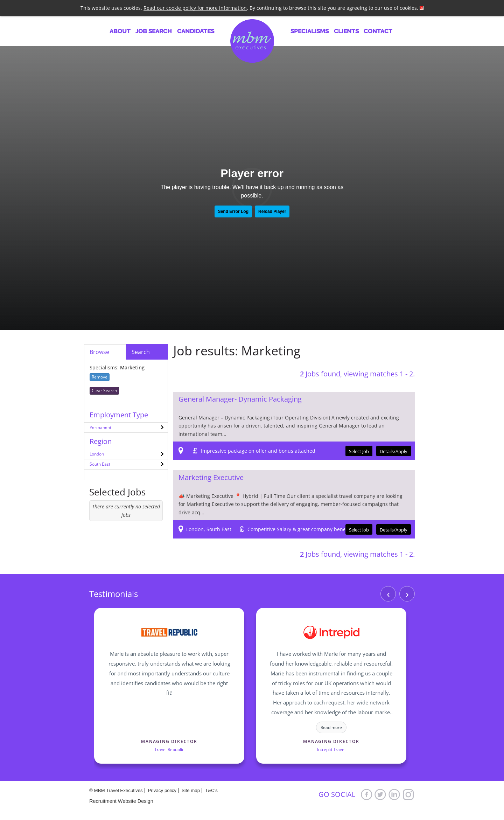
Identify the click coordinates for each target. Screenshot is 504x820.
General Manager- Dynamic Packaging (240, 399)
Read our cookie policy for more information (195, 8)
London (97, 454)
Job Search (154, 31)
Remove (100, 377)
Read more (331, 727)
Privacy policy (162, 790)
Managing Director (169, 741)
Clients (346, 31)
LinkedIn (394, 794)
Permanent (100, 427)
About (120, 31)
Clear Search (104, 391)
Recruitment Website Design (121, 801)
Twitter (380, 794)
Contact (378, 31)
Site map (191, 790)
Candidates (196, 31)
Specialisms (310, 31)
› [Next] (407, 594)
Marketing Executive (211, 477)
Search (141, 352)
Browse (99, 352)
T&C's (211, 790)
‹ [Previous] (388, 594)
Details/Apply (394, 451)
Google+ (408, 794)
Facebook (366, 794)
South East (100, 464)
